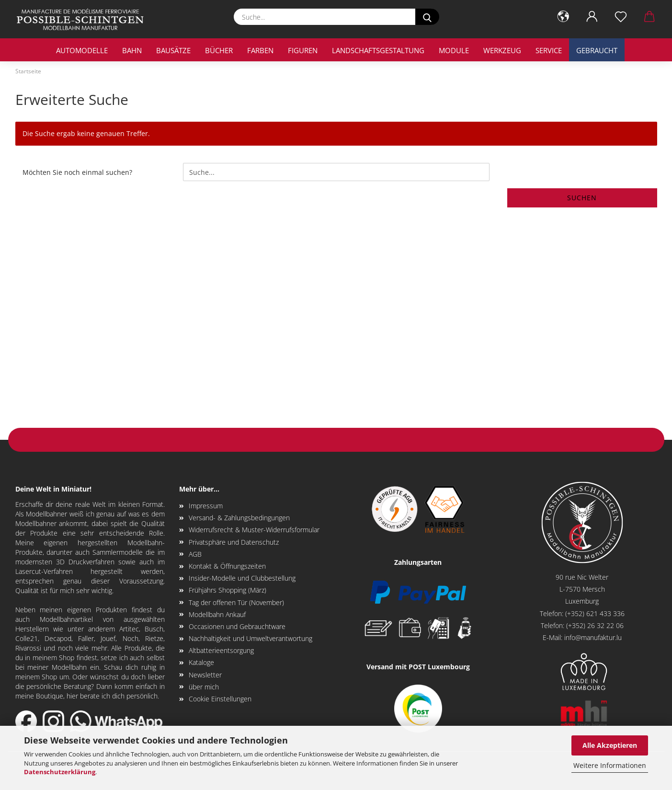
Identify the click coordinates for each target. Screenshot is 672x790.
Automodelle (82, 50)
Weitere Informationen (610, 765)
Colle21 (27, 638)
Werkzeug (502, 50)
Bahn (132, 50)
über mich (204, 687)
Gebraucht (597, 50)
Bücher (219, 50)
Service (549, 50)
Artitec (129, 629)
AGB (195, 554)
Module (454, 50)
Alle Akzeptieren (610, 745)
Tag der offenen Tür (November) (236, 602)
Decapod (58, 638)
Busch (154, 629)
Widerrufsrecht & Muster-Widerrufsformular (254, 530)
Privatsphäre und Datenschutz (234, 542)
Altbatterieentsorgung (221, 650)
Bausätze (173, 50)
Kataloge (201, 662)
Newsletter (205, 675)
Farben (260, 50)
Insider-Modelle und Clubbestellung (242, 578)
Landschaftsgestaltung (378, 50)
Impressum (206, 506)
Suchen (582, 198)
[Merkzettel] (621, 17)
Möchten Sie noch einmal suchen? (77, 172)
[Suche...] (427, 17)
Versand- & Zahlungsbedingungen (239, 518)
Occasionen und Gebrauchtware (237, 626)
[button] (563, 17)
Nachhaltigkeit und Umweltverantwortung (251, 638)
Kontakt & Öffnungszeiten (227, 566)
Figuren (303, 50)
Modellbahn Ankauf (217, 614)
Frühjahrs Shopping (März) (228, 590)
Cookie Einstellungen (220, 699)
